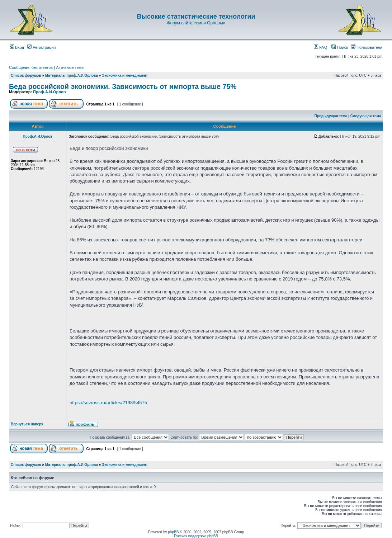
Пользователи (367, 47)
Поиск (340, 47)
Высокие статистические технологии (196, 16)
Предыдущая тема (331, 116)
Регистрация (41, 47)
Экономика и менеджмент (125, 75)
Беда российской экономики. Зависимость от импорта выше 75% (123, 86)
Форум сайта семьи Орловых (196, 23)
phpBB (173, 532)
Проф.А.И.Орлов (49, 92)
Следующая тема (366, 116)
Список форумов (26, 75)
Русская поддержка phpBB (196, 536)
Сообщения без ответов (31, 67)
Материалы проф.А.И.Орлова (72, 75)
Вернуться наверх (27, 424)
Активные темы (70, 67)
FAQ (320, 47)
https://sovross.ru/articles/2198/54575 (108, 403)
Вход (17, 47)
